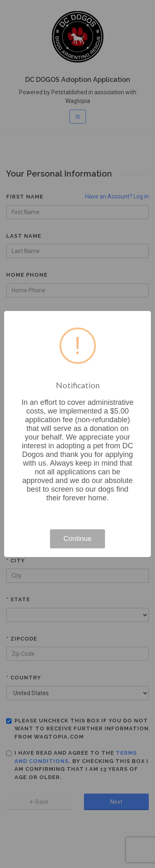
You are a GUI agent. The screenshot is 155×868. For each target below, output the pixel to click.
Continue (77, 539)
